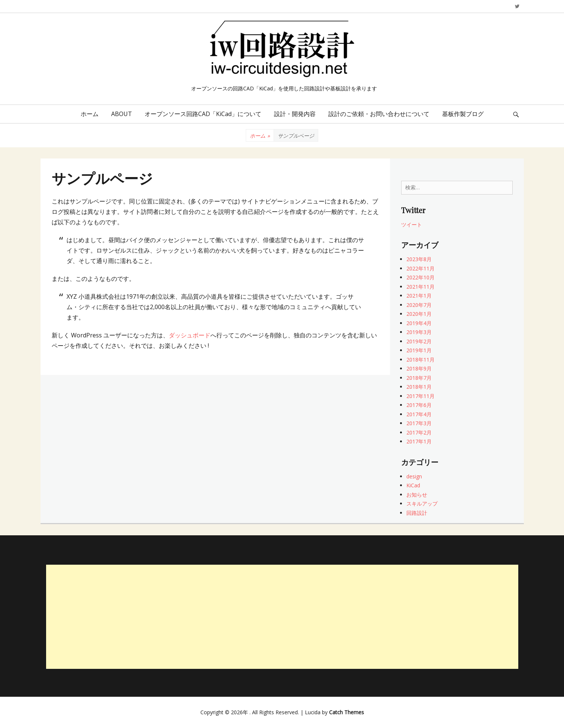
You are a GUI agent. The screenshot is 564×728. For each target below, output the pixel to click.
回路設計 (417, 513)
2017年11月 (420, 396)
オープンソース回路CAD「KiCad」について (203, 114)
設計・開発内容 (295, 114)
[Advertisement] (282, 617)
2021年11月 (420, 287)
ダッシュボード (190, 335)
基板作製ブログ (463, 114)
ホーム (90, 114)
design (414, 476)
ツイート (412, 225)
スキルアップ (422, 503)
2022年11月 (420, 268)
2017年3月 (419, 423)
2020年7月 (419, 305)
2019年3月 (419, 332)
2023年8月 (419, 259)
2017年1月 (419, 441)
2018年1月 (419, 387)
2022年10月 (420, 277)
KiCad (413, 485)
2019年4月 (419, 323)
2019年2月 (419, 341)
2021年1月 (419, 296)
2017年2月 (419, 432)
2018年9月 (419, 368)
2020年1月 (419, 314)
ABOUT (122, 114)
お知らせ (417, 495)
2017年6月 (419, 405)
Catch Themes (347, 712)
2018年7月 (419, 378)
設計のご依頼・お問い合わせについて (379, 114)
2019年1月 (419, 350)
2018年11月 (420, 360)
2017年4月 (419, 414)
